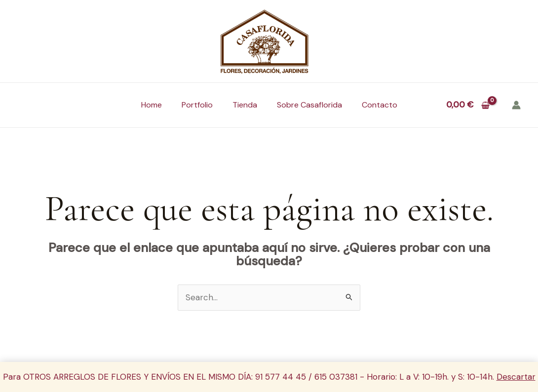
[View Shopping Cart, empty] (468, 105)
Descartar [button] (516, 377)
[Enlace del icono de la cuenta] (516, 105)
